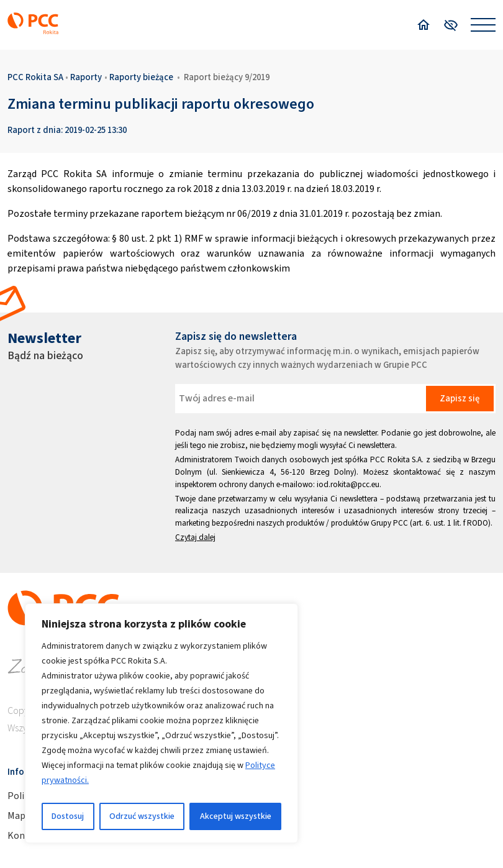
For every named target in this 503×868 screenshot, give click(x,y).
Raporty (86, 77)
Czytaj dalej (195, 537)
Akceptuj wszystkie (236, 816)
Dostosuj (68, 816)
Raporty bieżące (141, 77)
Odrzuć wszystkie (142, 816)
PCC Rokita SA (35, 77)
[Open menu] (483, 25)
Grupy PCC (389, 523)
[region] (161, 723)
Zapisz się (460, 398)
